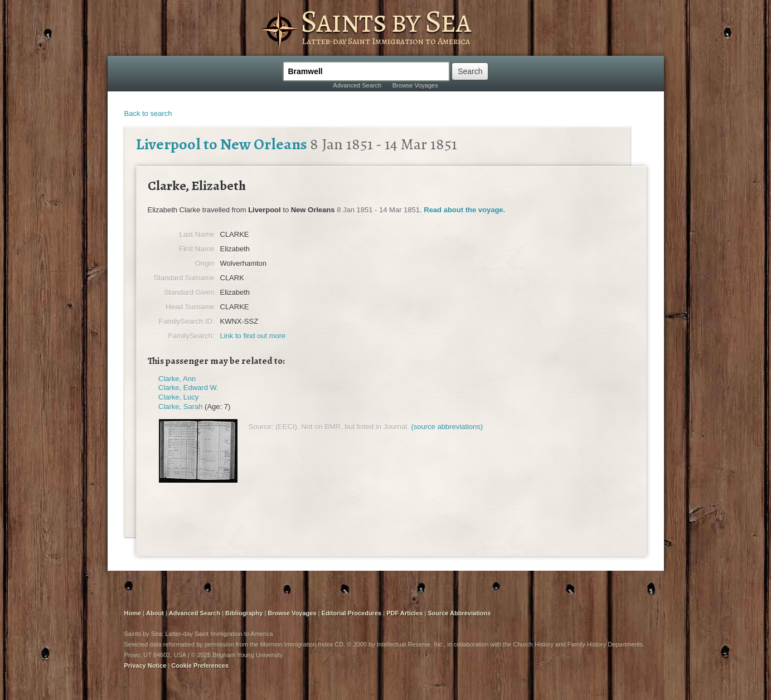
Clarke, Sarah (180, 407)
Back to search (148, 113)
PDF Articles (404, 613)
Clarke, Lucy (178, 397)
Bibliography (244, 613)
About (155, 613)
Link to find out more (253, 336)
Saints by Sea (385, 21)
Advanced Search (357, 85)
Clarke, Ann (177, 379)
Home (133, 613)
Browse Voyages (415, 85)
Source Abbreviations (459, 613)
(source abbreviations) (447, 427)
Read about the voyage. (464, 210)
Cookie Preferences (200, 665)
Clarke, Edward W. (188, 388)
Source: (261, 427)
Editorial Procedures (352, 613)
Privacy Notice (146, 665)
